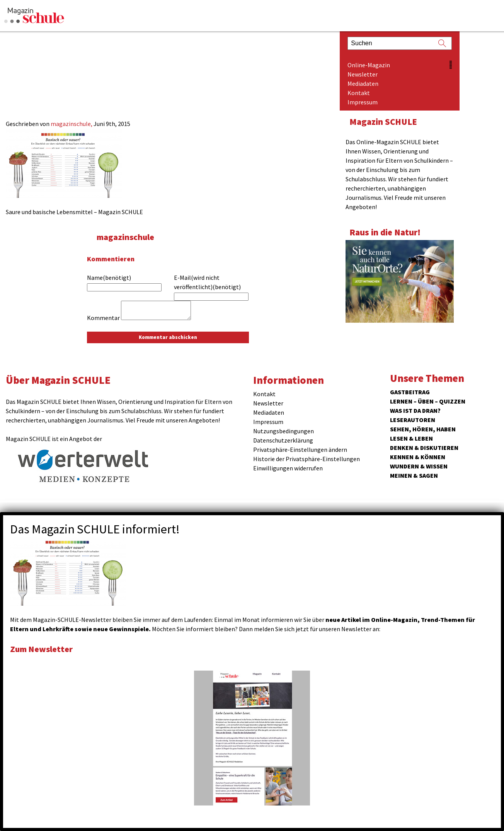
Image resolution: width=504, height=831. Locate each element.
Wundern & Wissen (419, 466)
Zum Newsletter (43, 649)
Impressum (363, 102)
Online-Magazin (369, 65)
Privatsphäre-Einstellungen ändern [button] (300, 450)
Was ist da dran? (415, 410)
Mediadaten (363, 83)
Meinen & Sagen (414, 475)
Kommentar (103, 318)
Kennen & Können (418, 457)
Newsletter (363, 74)
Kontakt (359, 93)
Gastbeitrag (410, 392)
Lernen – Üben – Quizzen (428, 401)
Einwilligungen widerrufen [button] (288, 468)
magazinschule (127, 237)
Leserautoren (413, 420)
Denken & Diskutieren (424, 448)
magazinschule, (72, 124)
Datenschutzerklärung (283, 440)
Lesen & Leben (411, 438)
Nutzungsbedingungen (283, 431)
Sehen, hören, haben (423, 429)
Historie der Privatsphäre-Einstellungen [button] (306, 459)
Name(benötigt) (109, 278)
